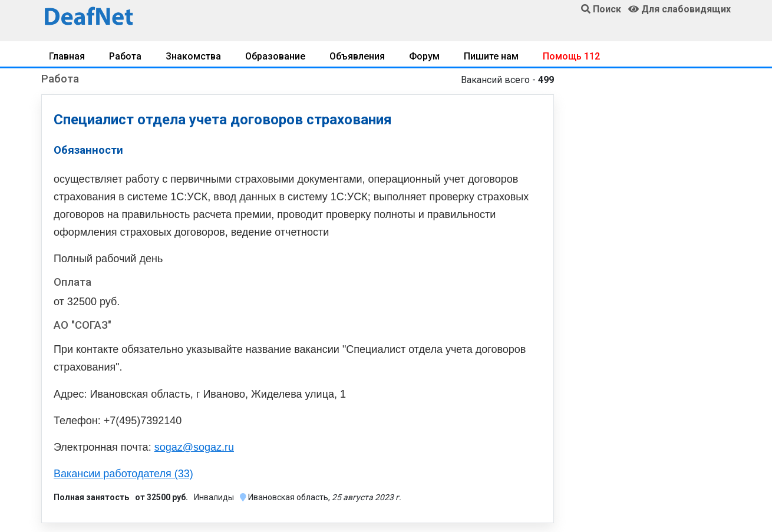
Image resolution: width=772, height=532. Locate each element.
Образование (275, 56)
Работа (125, 56)
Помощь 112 (571, 56)
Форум (424, 56)
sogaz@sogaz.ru (194, 447)
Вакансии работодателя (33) (123, 474)
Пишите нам (491, 56)
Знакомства (193, 56)
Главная (67, 56)
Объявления (357, 56)
